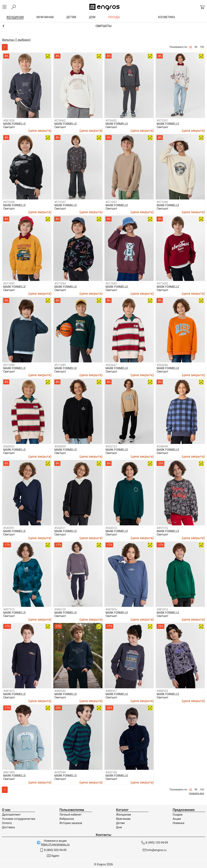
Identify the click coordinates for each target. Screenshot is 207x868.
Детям (120, 823)
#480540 (60, 691)
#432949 (60, 772)
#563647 (111, 365)
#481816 (162, 609)
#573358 (9, 202)
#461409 (9, 772)
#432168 (111, 772)
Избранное (67, 819)
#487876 (111, 609)
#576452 (111, 121)
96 (196, 47)
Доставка (8, 827)
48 (191, 47)
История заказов (71, 823)
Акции (177, 819)
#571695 (9, 284)
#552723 (111, 447)
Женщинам (124, 815)
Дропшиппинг (11, 815)
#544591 (9, 528)
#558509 (60, 447)
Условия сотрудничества (19, 819)
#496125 (60, 609)
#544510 (111, 528)
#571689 (60, 365)
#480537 (111, 691)
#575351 (162, 121)
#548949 (162, 447)
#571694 (60, 284)
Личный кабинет (70, 815)
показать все (196, 793)
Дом (119, 827)
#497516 (162, 528)
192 (202, 47)
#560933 (9, 447)
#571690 (9, 365)
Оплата (7, 823)
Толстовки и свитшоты (103, 26)
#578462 (60, 121)
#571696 (162, 202)
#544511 (60, 528)
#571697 (111, 202)
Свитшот (9, 127)
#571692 (162, 284)
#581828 (9, 121)
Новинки (178, 823)
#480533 (162, 691)
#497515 (9, 609)
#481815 (9, 691)
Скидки (178, 815)
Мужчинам (123, 819)
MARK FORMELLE (15, 124)
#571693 (111, 284)
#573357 (60, 202)
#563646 (162, 365)
